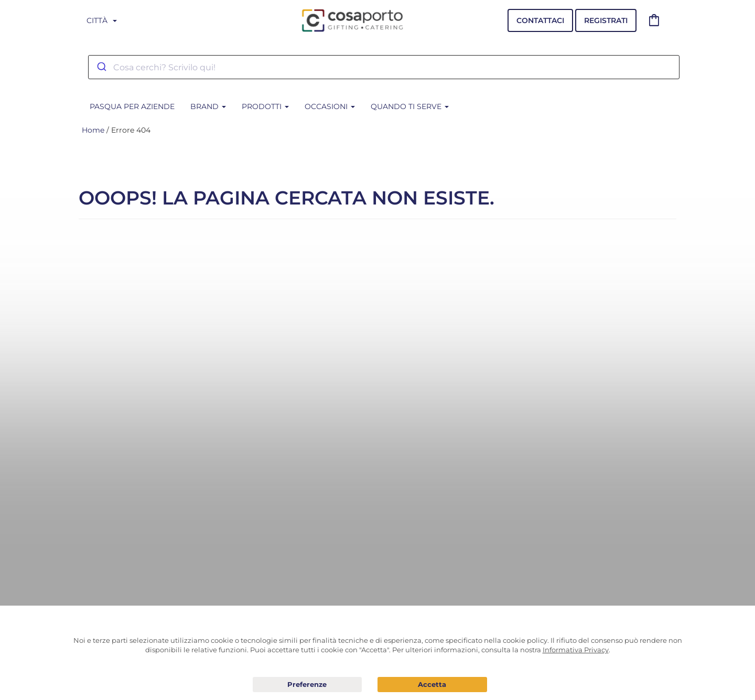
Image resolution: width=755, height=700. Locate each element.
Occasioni (330, 106)
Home (93, 130)
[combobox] (384, 67)
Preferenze (308, 685)
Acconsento (432, 685)
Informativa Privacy (576, 650)
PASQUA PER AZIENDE (132, 106)
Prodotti (265, 106)
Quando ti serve (410, 106)
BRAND (208, 106)
